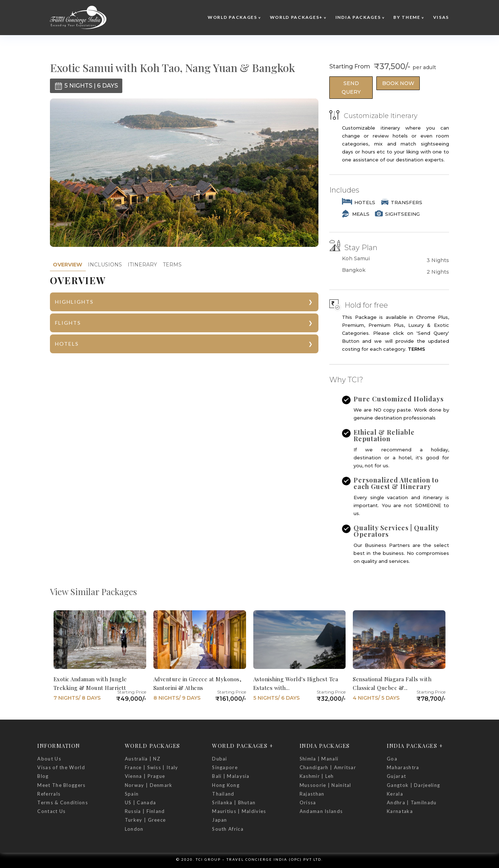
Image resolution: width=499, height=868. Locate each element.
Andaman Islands (321, 811)
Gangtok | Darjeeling (413, 785)
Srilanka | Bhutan (234, 802)
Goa (392, 759)
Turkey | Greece (145, 820)
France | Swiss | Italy (152, 767)
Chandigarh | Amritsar (328, 767)
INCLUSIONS (105, 265)
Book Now (398, 83)
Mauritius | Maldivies (239, 811)
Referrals (49, 794)
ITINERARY (142, 265)
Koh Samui (356, 259)
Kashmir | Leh (317, 776)
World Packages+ (297, 17)
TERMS (172, 265)
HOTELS (67, 344)
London (134, 829)
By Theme (407, 17)
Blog (43, 776)
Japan (220, 820)
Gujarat (396, 776)
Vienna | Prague (145, 776)
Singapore (225, 767)
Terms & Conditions (62, 802)
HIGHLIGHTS (74, 302)
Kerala (395, 794)
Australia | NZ (143, 759)
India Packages (358, 17)
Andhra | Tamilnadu (412, 802)
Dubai (220, 759)
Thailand (223, 794)
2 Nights (438, 272)
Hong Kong (226, 785)
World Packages (232, 17)
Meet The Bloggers (61, 785)
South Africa (228, 829)
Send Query (351, 88)
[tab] (67, 265)
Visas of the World (61, 767)
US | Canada (140, 802)
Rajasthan (312, 794)
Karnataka (400, 811)
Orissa (308, 802)
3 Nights (438, 260)
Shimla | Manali (319, 759)
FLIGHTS (68, 323)
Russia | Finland (145, 811)
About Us (49, 759)
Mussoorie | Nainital (325, 785)
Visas (441, 17)
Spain (132, 794)
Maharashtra (403, 767)
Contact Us (51, 811)
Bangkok (354, 270)
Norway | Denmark (149, 785)
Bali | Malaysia (231, 776)
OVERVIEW (67, 265)
